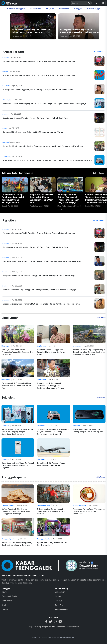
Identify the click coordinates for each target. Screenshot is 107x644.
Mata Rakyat (7, 601)
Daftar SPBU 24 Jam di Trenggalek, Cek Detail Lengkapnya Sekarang (17, 544)
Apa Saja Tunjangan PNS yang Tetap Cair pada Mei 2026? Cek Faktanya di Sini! (39, 75)
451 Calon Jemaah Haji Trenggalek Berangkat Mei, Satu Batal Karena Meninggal (40, 290)
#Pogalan (50, 9)
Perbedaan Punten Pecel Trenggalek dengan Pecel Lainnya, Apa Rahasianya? (89, 511)
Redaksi (58, 596)
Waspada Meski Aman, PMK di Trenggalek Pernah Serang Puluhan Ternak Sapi (39, 276)
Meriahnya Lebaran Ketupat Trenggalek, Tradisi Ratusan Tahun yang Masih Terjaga (68, 199)
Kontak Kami (60, 592)
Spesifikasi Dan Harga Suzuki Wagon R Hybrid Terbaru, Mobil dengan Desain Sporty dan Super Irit (47, 160)
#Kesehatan (64, 9)
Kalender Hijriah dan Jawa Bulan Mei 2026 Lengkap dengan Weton (33, 132)
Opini (4, 605)
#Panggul (78, 9)
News (4, 592)
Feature (5, 610)
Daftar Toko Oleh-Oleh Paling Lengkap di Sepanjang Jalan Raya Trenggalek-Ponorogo (16, 511)
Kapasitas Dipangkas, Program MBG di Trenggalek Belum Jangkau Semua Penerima (41, 304)
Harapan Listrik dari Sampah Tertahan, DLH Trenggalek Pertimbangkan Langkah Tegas (50, 386)
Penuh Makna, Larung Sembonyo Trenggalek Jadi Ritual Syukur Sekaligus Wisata (13, 199)
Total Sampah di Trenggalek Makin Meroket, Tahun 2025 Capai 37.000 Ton (16, 386)
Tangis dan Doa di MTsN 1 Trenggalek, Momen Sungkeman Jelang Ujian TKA (42, 199)
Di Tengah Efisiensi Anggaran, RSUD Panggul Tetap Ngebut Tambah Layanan (80, 31)
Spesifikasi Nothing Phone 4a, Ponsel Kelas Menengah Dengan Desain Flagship (18, 465)
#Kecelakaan (36, 9)
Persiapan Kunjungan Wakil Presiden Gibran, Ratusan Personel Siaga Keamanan (39, 61)
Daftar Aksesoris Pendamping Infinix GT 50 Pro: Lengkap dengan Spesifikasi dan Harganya (44, 104)
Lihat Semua (99, 220)
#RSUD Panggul (94, 9)
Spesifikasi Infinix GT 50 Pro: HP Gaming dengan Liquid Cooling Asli (88, 431)
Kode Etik (59, 605)
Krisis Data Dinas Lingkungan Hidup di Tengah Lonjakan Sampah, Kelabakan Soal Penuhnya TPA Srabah (89, 352)
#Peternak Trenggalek (16, 9)
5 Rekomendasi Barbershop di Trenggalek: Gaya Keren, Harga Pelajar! (51, 511)
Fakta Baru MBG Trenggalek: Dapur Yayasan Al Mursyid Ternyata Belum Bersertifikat (42, 261)
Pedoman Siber (61, 610)
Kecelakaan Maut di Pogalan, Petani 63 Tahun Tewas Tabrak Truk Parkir (31, 31)
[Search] (89, 3)
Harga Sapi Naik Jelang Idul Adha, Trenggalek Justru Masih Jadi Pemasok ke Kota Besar (43, 146)
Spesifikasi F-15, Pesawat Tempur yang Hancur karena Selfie (52, 464)
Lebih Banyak (99, 51)
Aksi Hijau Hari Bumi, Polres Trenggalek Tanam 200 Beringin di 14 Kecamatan (18, 352)
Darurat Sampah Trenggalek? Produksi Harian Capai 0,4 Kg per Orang (51, 352)
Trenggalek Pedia (9, 596)
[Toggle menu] (103, 3)
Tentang (58, 601)
